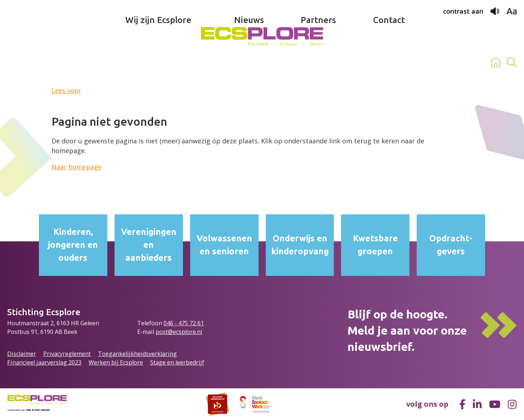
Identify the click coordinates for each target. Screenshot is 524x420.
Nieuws (249, 62)
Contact (389, 62)
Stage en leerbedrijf (177, 362)
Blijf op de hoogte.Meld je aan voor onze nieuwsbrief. (407, 330)
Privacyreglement (67, 354)
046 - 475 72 (180, 323)
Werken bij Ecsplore (116, 362)
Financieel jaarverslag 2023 (44, 362)
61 (201, 323)
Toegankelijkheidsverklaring (137, 354)
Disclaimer (22, 354)
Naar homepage (77, 167)
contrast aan (463, 11)
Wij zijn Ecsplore (158, 62)
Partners (318, 62)
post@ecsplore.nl (179, 332)
